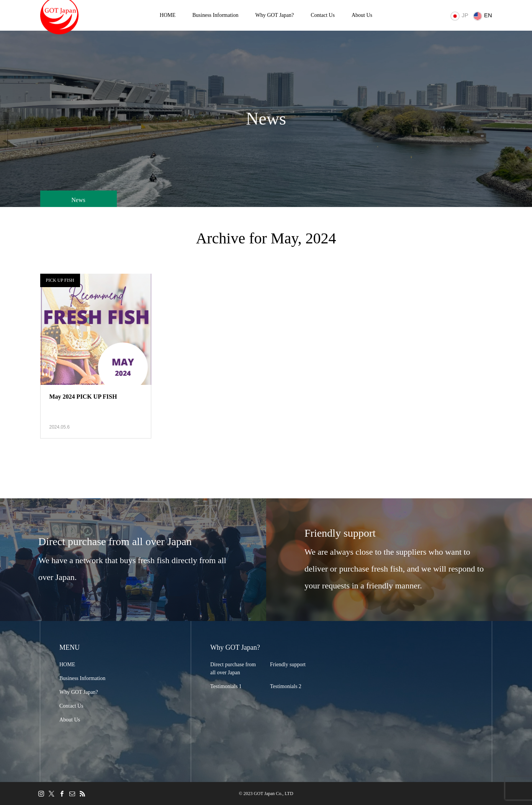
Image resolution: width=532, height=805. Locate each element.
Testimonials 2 (286, 686)
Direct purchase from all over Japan (233, 669)
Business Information (215, 15)
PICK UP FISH (60, 280)
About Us (362, 15)
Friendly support (288, 665)
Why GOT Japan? (274, 15)
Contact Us (323, 15)
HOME (168, 15)
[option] (133, 560)
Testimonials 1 (226, 686)
